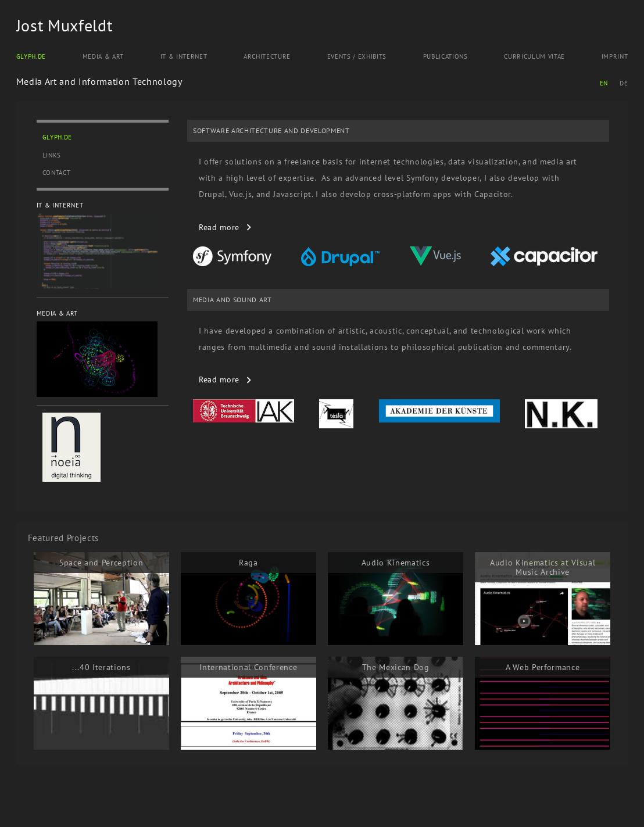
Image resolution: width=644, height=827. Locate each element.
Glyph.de (31, 56)
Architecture (267, 56)
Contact (57, 173)
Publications (446, 56)
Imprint (615, 56)
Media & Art (103, 56)
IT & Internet (184, 56)
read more (219, 227)
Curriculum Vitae (534, 56)
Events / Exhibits (357, 56)
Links (52, 155)
